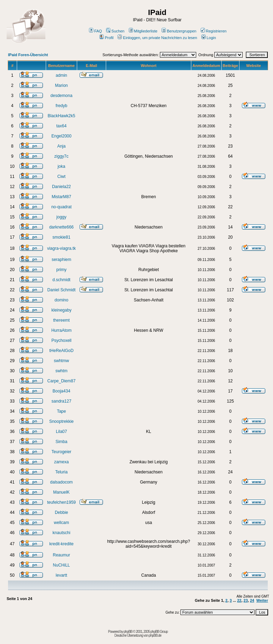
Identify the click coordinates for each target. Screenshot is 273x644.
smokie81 (61, 237)
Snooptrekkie (61, 421)
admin (62, 75)
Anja (61, 146)
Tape (61, 411)
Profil (106, 38)
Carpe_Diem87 (62, 381)
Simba (61, 442)
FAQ (95, 31)
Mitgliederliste (143, 31)
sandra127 (62, 401)
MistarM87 (61, 197)
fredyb (61, 106)
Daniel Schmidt (62, 290)
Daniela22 (61, 187)
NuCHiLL (62, 565)
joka (61, 166)
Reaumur (61, 555)
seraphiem (61, 260)
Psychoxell (61, 340)
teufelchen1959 (61, 502)
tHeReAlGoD (61, 351)
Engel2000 (61, 136)
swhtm (62, 371)
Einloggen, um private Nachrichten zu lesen (157, 38)
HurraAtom (61, 330)
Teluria (61, 472)
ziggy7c (62, 156)
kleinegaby (61, 310)
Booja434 (62, 391)
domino (61, 300)
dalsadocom (62, 482)
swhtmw (61, 361)
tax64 (61, 126)
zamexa (61, 462)
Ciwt (61, 177)
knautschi (62, 533)
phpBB (128, 632)
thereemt (61, 320)
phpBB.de (155, 635)
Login (209, 38)
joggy (62, 217)
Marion (62, 85)
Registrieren (214, 31)
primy (61, 270)
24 (252, 600)
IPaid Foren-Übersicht (28, 55)
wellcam (61, 523)
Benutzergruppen (179, 31)
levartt (62, 575)
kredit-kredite (61, 544)
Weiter (262, 600)
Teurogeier (62, 452)
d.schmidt (61, 280)
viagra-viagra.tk (61, 248)
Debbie (61, 512)
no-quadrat (61, 207)
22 (239, 600)
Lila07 (61, 432)
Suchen (115, 31)
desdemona (62, 96)
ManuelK (61, 492)
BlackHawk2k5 (62, 116)
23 (246, 600)
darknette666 (61, 227)
